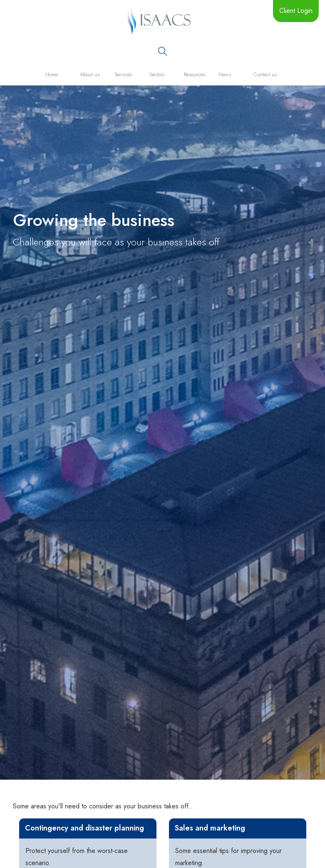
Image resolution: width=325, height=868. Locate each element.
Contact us (265, 74)
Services (123, 74)
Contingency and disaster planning (84, 828)
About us (90, 74)
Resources (195, 74)
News (225, 74)
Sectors (157, 74)
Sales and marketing (210, 828)
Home (52, 74)
